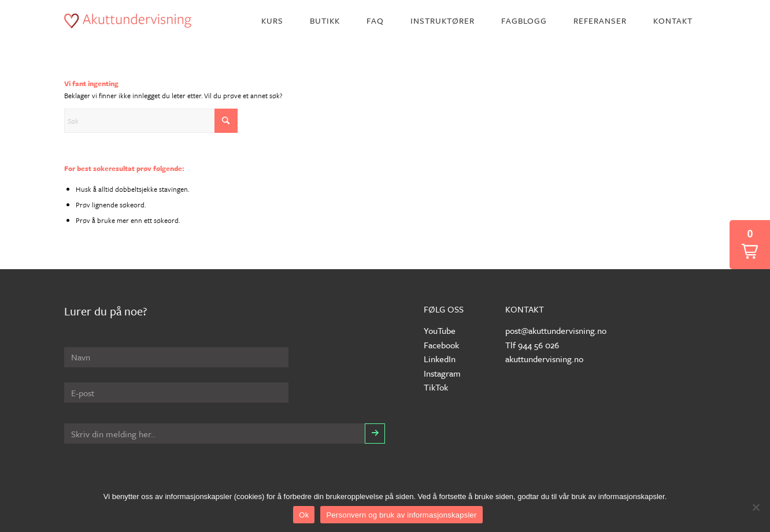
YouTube (440, 330)
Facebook (441, 345)
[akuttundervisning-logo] (128, 21)
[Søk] (151, 121)
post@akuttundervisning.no (556, 330)
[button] (750, 245)
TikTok (436, 387)
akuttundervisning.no (544, 359)
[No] (756, 507)
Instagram (442, 373)
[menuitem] (272, 21)
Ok (304, 515)
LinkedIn (440, 359)
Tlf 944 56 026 (532, 345)
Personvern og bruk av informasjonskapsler (401, 515)
